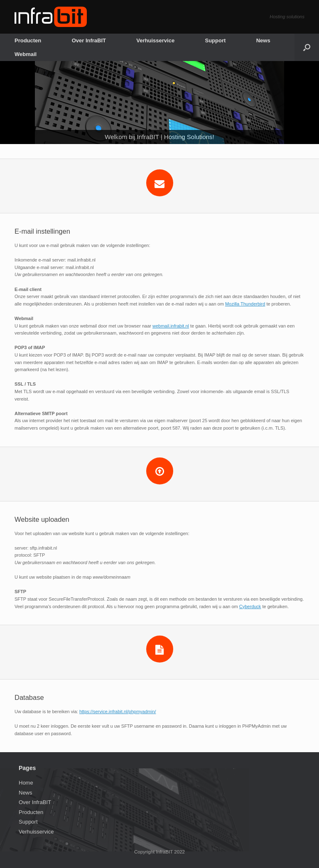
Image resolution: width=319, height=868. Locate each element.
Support (215, 40)
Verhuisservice (155, 40)
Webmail (26, 54)
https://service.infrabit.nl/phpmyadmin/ (118, 712)
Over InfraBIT (89, 40)
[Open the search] (307, 47)
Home (26, 783)
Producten (28, 40)
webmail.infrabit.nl (171, 326)
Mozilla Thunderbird (245, 304)
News (263, 40)
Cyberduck (250, 606)
